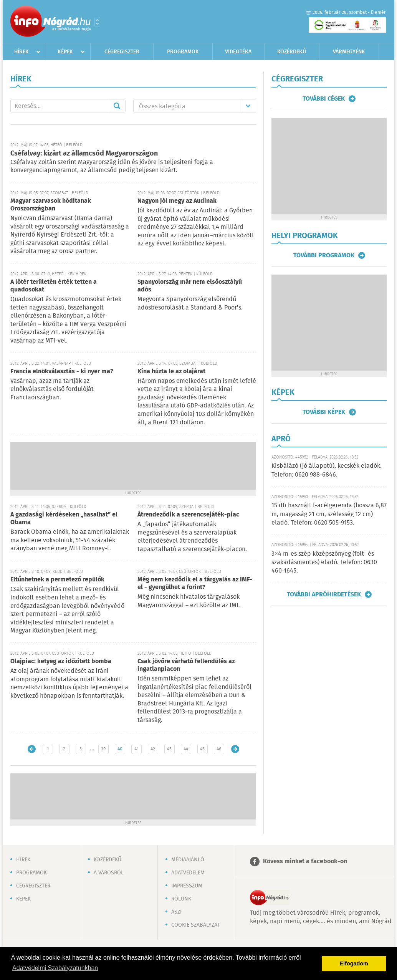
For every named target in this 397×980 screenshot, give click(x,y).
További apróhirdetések (324, 594)
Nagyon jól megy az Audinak (177, 201)
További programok (324, 255)
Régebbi (235, 749)
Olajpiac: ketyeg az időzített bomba (61, 661)
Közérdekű (292, 52)
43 (169, 749)
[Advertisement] (133, 465)
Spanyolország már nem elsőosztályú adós (190, 286)
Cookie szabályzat (195, 925)
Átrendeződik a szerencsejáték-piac (188, 515)
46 (219, 749)
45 (202, 749)
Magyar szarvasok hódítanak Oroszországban (51, 205)
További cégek (324, 99)
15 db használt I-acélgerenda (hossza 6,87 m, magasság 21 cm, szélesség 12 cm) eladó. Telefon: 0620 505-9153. (329, 514)
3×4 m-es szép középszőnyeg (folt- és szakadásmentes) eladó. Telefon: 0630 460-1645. (324, 563)
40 (120, 749)
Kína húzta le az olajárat (171, 372)
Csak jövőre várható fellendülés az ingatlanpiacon (186, 665)
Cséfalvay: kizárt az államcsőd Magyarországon (84, 154)
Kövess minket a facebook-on (305, 862)
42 (153, 749)
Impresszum (187, 886)
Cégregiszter (122, 52)
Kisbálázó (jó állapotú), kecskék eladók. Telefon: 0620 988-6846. (327, 470)
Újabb (32, 749)
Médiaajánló (188, 860)
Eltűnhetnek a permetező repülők (57, 580)
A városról (109, 873)
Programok (183, 52)
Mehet (117, 106)
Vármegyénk (349, 52)
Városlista (97, 22)
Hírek (22, 52)
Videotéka (238, 52)
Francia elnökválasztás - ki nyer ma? (62, 372)
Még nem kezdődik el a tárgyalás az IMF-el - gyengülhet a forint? (195, 584)
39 (103, 749)
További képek (324, 412)
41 (136, 749)
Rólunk (181, 899)
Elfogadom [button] (354, 963)
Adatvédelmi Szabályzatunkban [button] (55, 968)
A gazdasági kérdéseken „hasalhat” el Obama (64, 519)
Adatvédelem (188, 873)
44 (186, 749)
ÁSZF (177, 912)
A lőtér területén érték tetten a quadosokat (54, 286)
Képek (65, 52)
